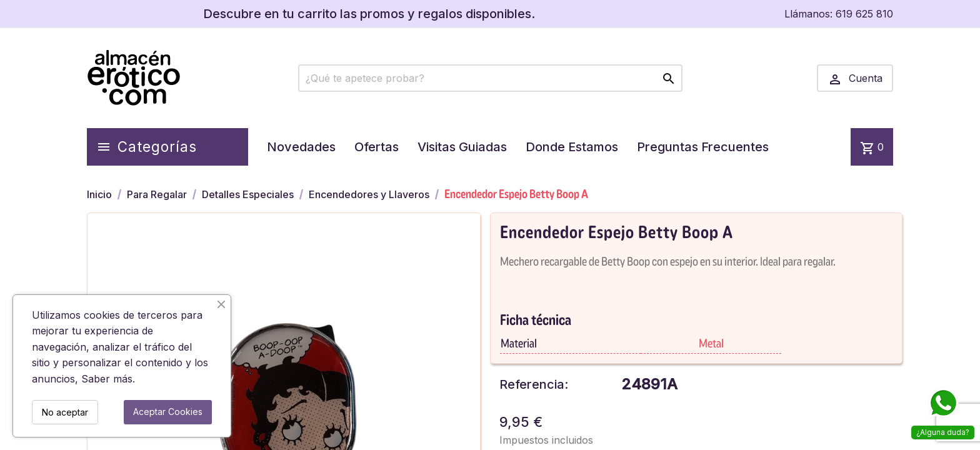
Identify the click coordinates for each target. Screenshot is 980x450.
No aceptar (65, 412)
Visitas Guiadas (462, 147)
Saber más (107, 379)
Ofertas (377, 147)
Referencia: (534, 384)
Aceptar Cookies (168, 412)
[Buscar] (490, 78)
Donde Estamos (572, 147)
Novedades (301, 147)
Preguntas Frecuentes (703, 147)
